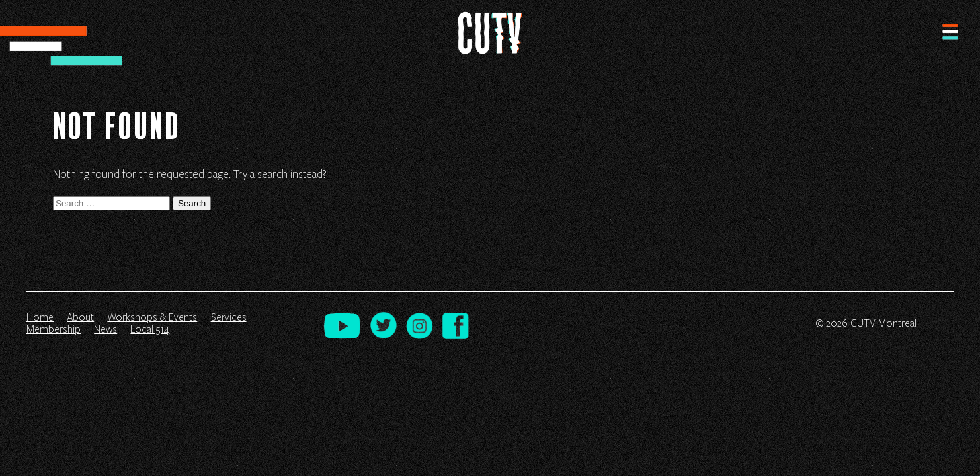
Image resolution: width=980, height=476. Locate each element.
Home (40, 317)
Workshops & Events (152, 317)
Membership (54, 329)
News (105, 329)
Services (229, 317)
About (80, 317)
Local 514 (150, 329)
